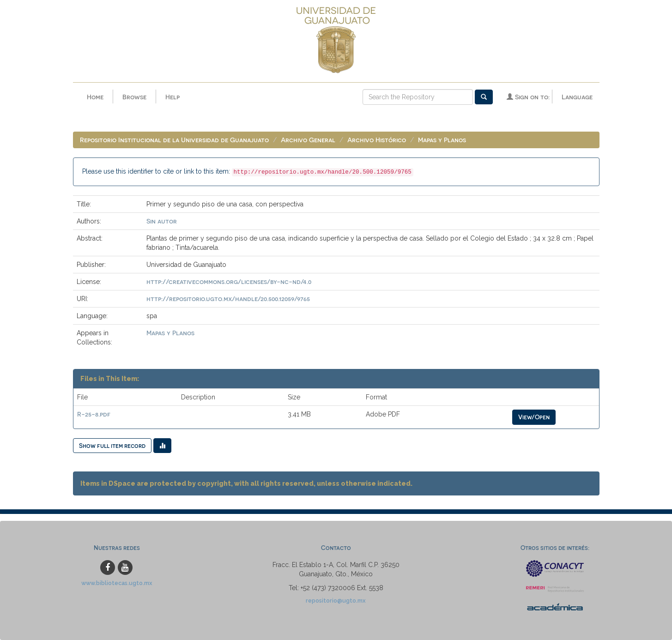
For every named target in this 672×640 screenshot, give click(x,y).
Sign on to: (528, 97)
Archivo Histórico (377, 140)
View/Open (534, 417)
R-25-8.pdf (94, 414)
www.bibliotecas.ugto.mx (117, 583)
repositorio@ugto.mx (336, 601)
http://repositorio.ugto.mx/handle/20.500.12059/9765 (228, 299)
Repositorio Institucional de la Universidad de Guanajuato (174, 140)
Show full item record (112, 445)
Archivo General (308, 140)
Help (173, 97)
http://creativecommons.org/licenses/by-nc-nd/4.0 (229, 281)
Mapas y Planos (442, 140)
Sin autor (162, 221)
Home (95, 97)
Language (577, 97)
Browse (134, 97)
